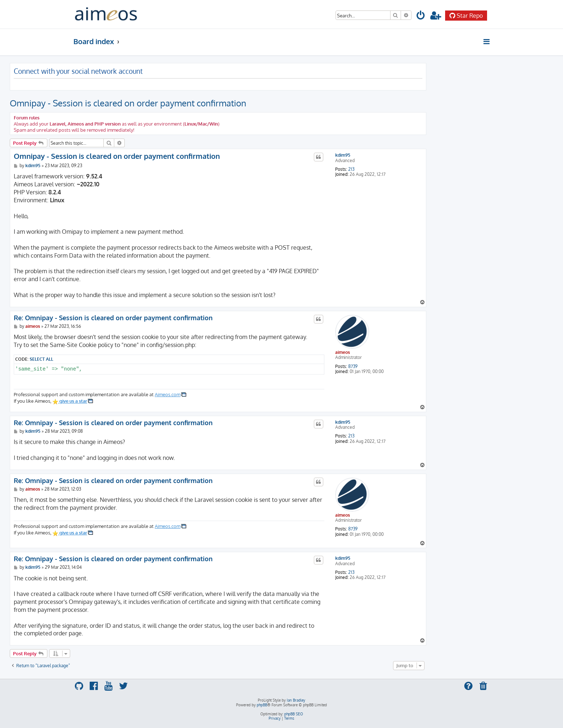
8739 (353, 367)
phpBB (262, 705)
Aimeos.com (168, 394)
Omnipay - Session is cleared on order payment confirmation (128, 103)
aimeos (343, 352)
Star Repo (466, 16)
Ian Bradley (296, 700)
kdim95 (343, 155)
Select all (41, 359)
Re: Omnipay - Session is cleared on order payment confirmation (113, 318)
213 (351, 169)
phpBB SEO (294, 714)
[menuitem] (421, 16)
